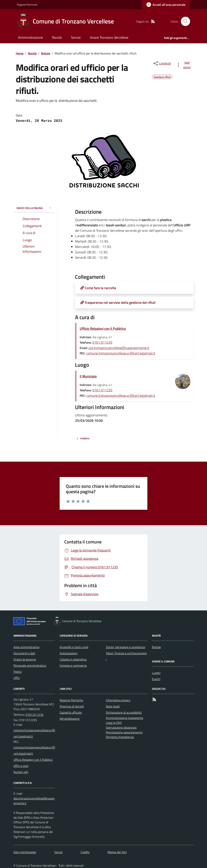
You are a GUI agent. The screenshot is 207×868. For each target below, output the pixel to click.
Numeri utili (21, 772)
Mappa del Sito (117, 852)
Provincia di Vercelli (72, 706)
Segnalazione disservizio (121, 727)
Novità (57, 37)
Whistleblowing (70, 719)
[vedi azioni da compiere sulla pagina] (184, 65)
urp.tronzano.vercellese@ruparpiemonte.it (119, 348)
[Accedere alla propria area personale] (166, 5)
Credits (85, 852)
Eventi (156, 679)
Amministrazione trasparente (124, 718)
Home (20, 53)
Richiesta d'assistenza (120, 737)
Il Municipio (88, 376)
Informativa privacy (118, 700)
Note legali (113, 706)
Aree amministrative (26, 647)
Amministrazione (30, 37)
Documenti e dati (24, 653)
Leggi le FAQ (114, 723)
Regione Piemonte (27, 5)
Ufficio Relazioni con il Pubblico (103, 329)
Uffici (17, 678)
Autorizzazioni (68, 653)
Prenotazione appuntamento (124, 732)
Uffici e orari (21, 766)
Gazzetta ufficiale (71, 712)
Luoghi (156, 673)
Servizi (76, 37)
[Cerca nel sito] (184, 21)
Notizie (46, 53)
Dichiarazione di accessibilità (124, 712)
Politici (18, 672)
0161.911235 (102, 342)
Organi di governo (25, 659)
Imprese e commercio (73, 665)
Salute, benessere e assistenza (125, 647)
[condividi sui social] (162, 63)
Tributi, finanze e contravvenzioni (126, 656)
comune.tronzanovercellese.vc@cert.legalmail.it (121, 353)
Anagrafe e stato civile (74, 647)
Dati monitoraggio (25, 852)
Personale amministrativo (30, 665)
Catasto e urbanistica (73, 659)
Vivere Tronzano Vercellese (109, 37)
